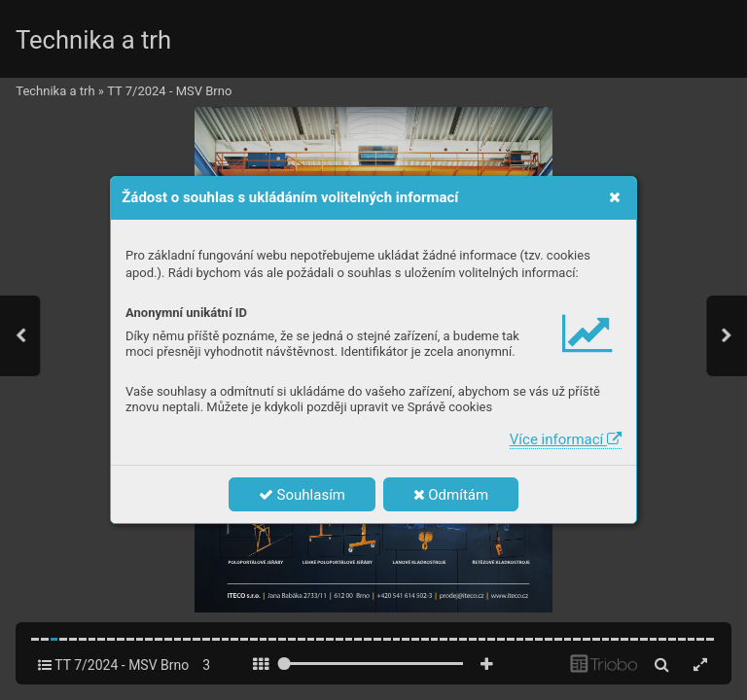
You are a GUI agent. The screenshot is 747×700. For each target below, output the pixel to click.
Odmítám (451, 495)
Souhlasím (302, 495)
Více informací (566, 439)
